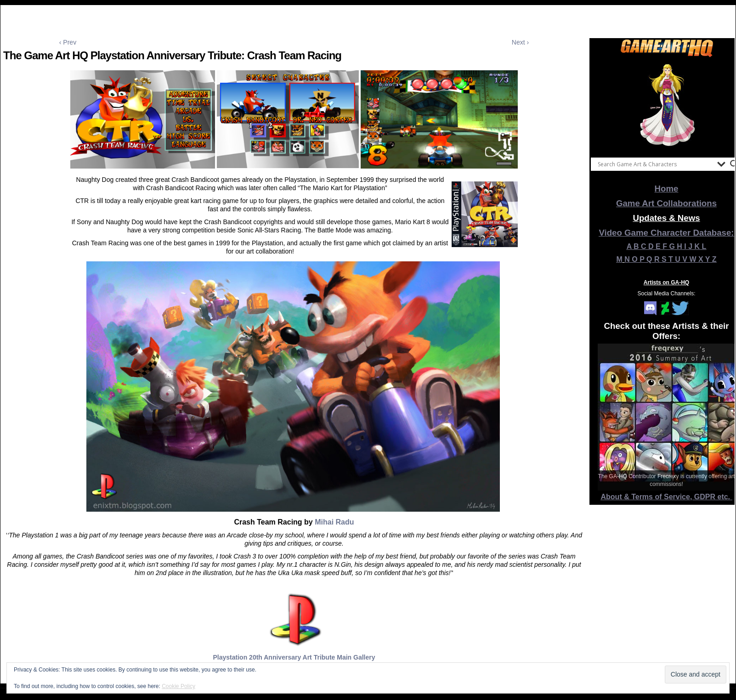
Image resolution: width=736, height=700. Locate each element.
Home (667, 189)
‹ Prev (68, 42)
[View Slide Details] (667, 105)
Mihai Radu (334, 522)
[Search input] (655, 164)
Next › (520, 42)
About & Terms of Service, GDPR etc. (667, 497)
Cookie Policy (178, 686)
